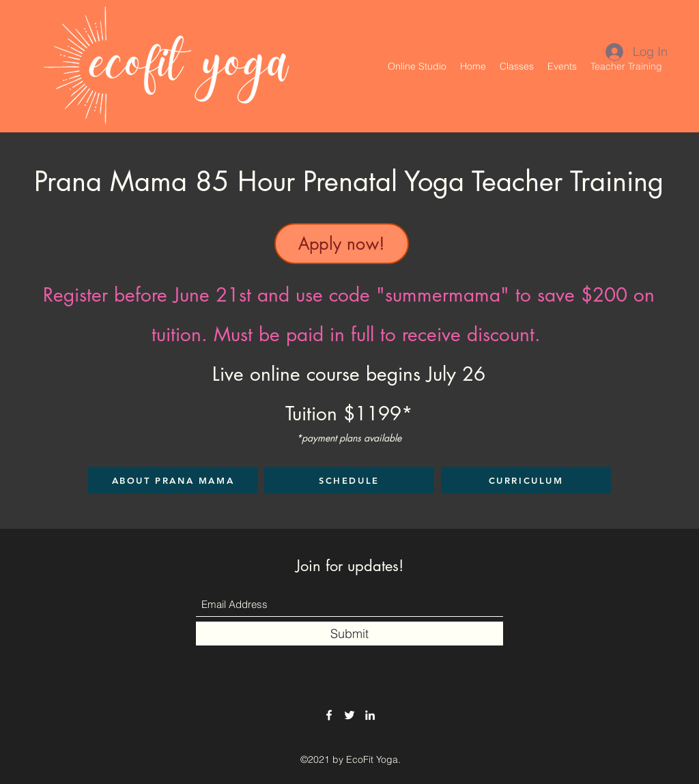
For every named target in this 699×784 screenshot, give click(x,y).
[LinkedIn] (370, 715)
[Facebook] (329, 715)
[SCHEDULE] (349, 480)
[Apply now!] (342, 244)
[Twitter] (349, 715)
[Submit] (349, 634)
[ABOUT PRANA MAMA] (173, 480)
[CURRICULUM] (526, 480)
